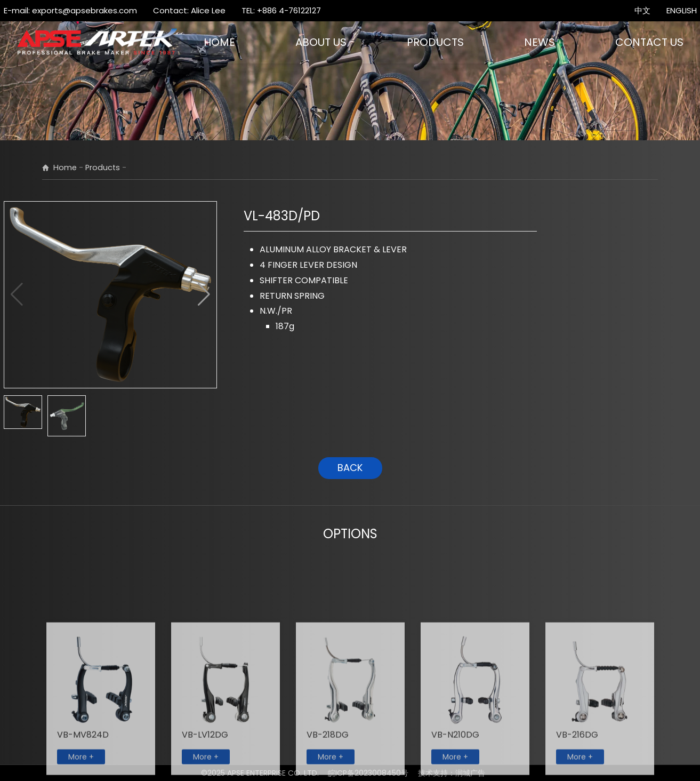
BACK (350, 468)
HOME (219, 42)
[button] (204, 294)
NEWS (540, 42)
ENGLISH (682, 10)
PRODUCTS (435, 42)
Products (103, 168)
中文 (642, 10)
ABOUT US (321, 42)
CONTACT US (649, 42)
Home (65, 168)
